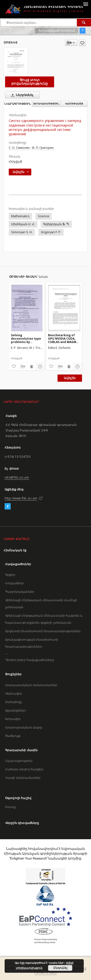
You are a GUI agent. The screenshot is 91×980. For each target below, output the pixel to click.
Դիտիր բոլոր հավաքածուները (30, 660)
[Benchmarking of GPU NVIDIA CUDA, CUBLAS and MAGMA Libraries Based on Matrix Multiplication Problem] (64, 308)
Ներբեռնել (21, 95)
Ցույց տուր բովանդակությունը (30, 82)
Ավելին (70, 378)
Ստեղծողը (13, 702)
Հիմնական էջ (15, 550)
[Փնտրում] (84, 22)
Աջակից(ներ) (15, 710)
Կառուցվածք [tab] (74, 104)
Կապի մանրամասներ (23, 778)
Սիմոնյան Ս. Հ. (23, 224)
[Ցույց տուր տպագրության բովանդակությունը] (31, 367)
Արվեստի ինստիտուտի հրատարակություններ (43, 631)
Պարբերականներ (20, 592)
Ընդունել (60, 968)
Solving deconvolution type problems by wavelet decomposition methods (26, 339)
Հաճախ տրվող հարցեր (24, 769)
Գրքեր (10, 575)
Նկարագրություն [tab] (18, 104)
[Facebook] (8, 507)
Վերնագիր (14, 693)
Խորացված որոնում (57, 30)
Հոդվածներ (14, 583)
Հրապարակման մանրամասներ (31, 685)
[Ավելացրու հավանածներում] (82, 43)
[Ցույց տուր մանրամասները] (40, 367)
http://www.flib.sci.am (21, 498)
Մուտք (10, 807)
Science (44, 216)
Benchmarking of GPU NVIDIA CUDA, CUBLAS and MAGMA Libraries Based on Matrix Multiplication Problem (63, 339)
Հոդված (15, 161)
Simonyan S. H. (22, 232)
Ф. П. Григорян (43, 148)
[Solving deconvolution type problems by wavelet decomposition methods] (27, 308)
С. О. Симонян (19, 148)
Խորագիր (13, 719)
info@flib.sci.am (17, 477)
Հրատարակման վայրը (24, 727)
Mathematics (20, 216)
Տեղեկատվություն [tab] (46, 104)
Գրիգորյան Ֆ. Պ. (56, 224)
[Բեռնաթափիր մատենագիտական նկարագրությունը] (22, 367)
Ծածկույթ (13, 736)
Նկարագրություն (19, 761)
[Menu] (85, 4)
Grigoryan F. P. (51, 232)
